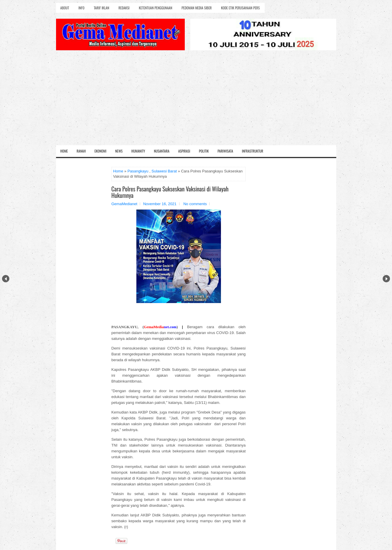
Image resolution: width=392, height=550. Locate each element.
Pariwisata (225, 151)
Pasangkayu (138, 171)
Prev (6, 279)
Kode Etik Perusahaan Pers (240, 8)
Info (81, 8)
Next (386, 279)
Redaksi (124, 8)
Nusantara (162, 151)
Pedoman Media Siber (197, 8)
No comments (195, 204)
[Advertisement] (196, 101)
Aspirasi (184, 151)
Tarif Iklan (101, 8)
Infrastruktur (253, 151)
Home (64, 151)
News (119, 151)
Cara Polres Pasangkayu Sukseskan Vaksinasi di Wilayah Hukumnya (170, 192)
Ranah (81, 151)
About (65, 8)
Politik (204, 151)
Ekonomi (101, 151)
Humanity (138, 151)
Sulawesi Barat (164, 171)
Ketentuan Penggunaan (156, 8)
